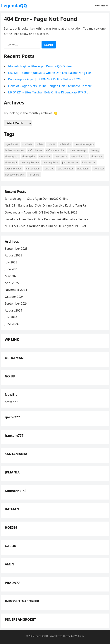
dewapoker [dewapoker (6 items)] (45, 157)
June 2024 (12, 324)
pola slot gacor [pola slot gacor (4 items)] (65, 169)
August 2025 (13, 255)
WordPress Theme (60, 636)
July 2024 (11, 317)
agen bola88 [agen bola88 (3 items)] (12, 144)
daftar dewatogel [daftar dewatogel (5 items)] (78, 150)
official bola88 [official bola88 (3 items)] (33, 169)
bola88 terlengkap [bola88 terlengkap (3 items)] (84, 144)
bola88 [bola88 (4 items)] (40, 144)
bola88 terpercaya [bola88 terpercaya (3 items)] (15, 150)
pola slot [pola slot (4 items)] (49, 169)
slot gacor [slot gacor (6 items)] (99, 169)
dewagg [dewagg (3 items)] (95, 150)
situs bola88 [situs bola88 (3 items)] (83, 169)
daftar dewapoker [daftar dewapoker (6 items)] (55, 150)
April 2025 (12, 283)
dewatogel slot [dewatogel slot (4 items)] (50, 163)
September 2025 (16, 249)
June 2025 (12, 269)
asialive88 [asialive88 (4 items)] (27, 144)
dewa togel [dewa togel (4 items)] (11, 163)
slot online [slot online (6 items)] (34, 175)
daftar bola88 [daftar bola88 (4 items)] (35, 150)
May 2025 (11, 276)
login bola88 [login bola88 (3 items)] (89, 163)
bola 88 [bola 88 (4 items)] (51, 144)
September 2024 (16, 303)
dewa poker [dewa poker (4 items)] (61, 157)
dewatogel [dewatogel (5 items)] (97, 157)
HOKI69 (11, 527)
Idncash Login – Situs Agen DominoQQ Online (40, 66)
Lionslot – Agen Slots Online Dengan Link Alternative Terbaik (50, 86)
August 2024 (13, 310)
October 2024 (14, 297)
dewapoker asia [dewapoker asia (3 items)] (79, 157)
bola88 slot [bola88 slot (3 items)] (65, 144)
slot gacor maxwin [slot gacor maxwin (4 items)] (15, 175)
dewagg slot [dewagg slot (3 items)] (29, 157)
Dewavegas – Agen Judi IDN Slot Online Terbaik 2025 (44, 79)
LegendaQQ (14, 5)
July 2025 (11, 262)
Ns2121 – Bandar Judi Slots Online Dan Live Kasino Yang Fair (50, 73)
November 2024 (16, 290)
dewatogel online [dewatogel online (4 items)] (30, 163)
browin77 (11, 402)
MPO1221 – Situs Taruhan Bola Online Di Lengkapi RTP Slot (49, 92)
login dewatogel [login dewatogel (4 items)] (14, 169)
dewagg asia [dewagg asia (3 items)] (12, 157)
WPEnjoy (79, 636)
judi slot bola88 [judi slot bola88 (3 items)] (70, 163)
